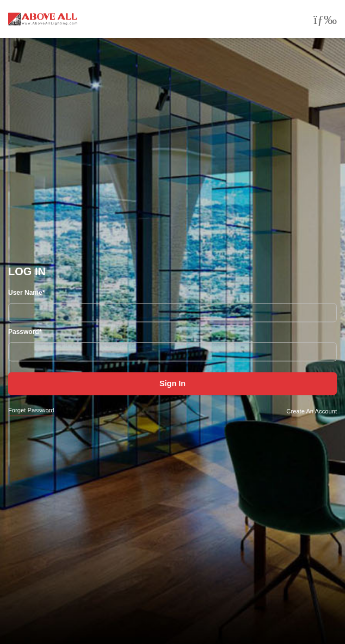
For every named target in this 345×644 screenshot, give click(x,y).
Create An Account (312, 411)
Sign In (172, 384)
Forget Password (31, 411)
